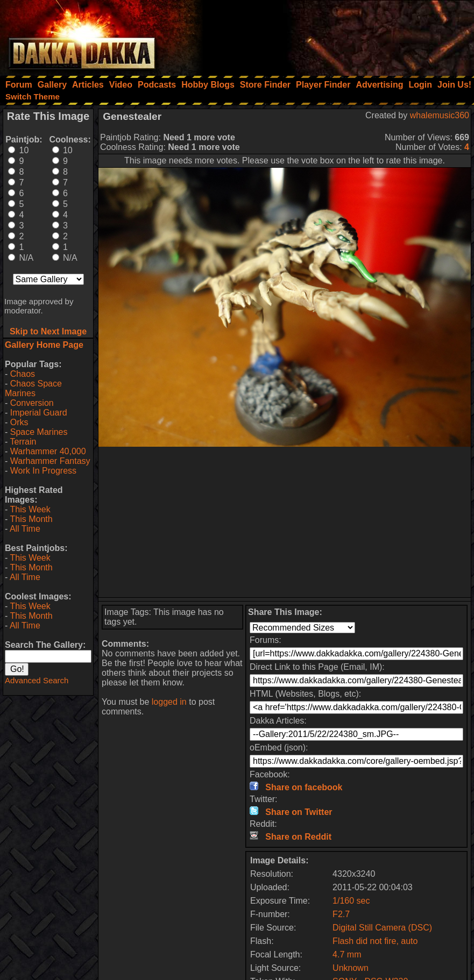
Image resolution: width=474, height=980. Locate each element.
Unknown (351, 968)
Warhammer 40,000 (48, 451)
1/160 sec (351, 901)
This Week (30, 509)
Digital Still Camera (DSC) (382, 928)
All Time (25, 529)
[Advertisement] (329, 35)
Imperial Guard (39, 413)
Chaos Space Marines (33, 388)
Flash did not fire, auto (375, 941)
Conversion (32, 403)
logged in (169, 702)
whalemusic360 (440, 115)
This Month (31, 519)
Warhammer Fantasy (50, 461)
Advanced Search (37, 680)
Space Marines (39, 432)
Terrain (23, 442)
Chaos (23, 374)
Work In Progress (43, 471)
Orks (19, 422)
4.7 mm (347, 954)
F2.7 (341, 914)
